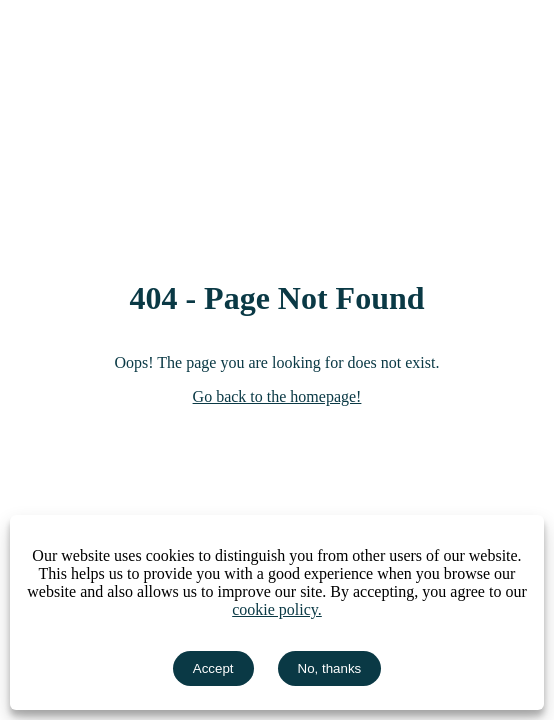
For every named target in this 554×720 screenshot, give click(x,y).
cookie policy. (277, 609)
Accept (213, 668)
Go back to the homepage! (277, 396)
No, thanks (330, 668)
